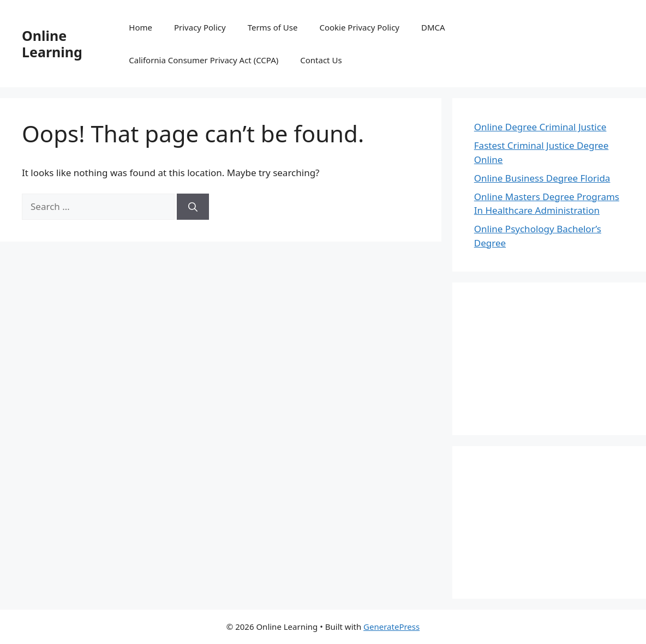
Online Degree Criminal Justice (540, 127)
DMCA (433, 27)
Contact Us (321, 60)
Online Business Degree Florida (542, 178)
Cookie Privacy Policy (359, 27)
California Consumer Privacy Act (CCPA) (204, 60)
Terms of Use (273, 27)
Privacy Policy (200, 27)
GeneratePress (391, 627)
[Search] (193, 207)
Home (140, 27)
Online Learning (52, 44)
